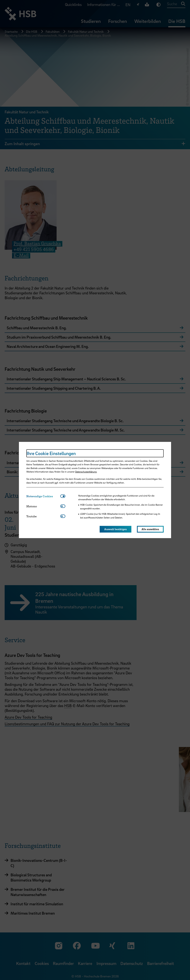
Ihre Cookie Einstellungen (51, 453)
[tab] (43, 496)
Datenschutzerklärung (86, 472)
